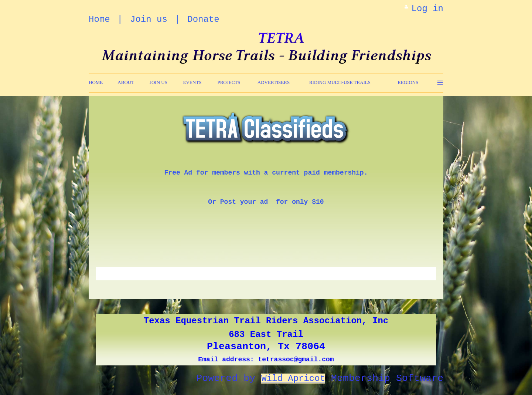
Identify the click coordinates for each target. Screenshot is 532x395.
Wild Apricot (293, 379)
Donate (203, 19)
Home (99, 19)
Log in (427, 9)
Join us (149, 19)
